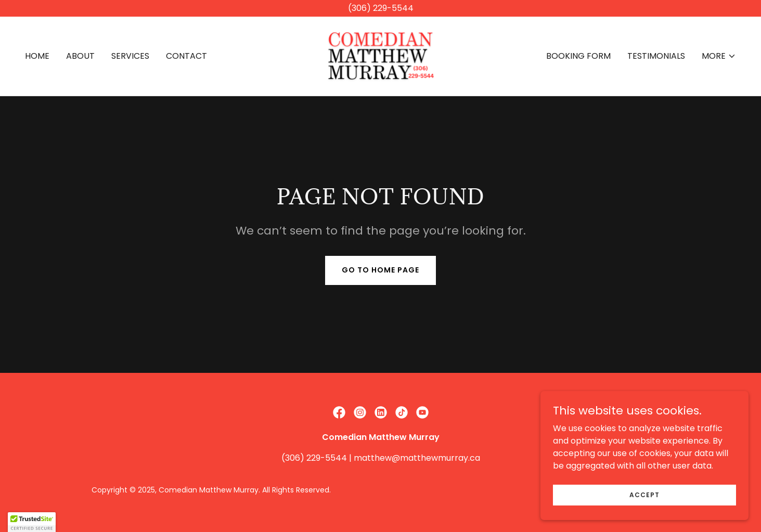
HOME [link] (37, 56)
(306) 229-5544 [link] (314, 458)
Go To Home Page (380, 270)
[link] (380, 55)
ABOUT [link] (80, 56)
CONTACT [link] (186, 56)
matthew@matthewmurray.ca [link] (417, 458)
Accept (644, 502)
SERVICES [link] (130, 56)
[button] (719, 56)
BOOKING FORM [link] (578, 56)
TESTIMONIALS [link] (656, 56)
